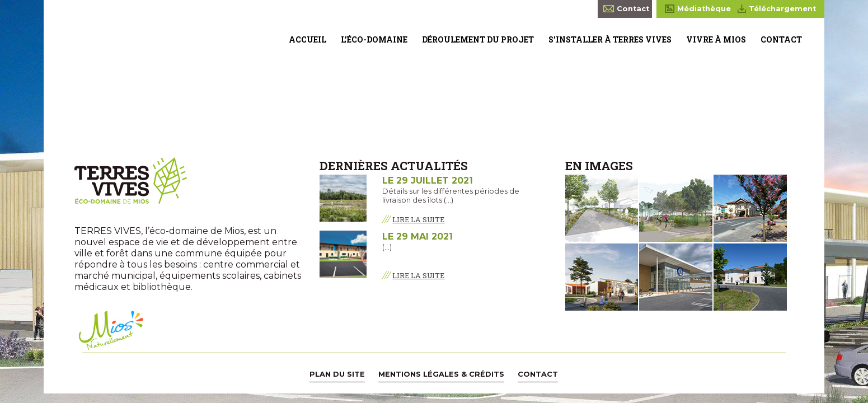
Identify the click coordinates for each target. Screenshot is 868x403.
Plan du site (337, 374)
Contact (781, 39)
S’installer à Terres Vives (610, 39)
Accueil (308, 39)
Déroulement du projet (478, 39)
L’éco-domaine (374, 39)
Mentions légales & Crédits (441, 374)
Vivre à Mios (716, 39)
